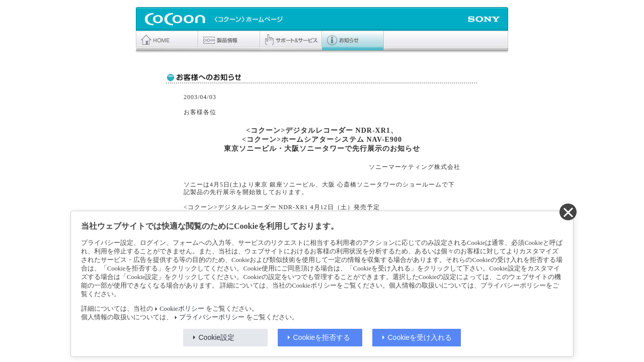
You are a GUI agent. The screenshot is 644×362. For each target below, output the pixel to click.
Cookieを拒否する (322, 337)
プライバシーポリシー (212, 317)
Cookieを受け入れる (420, 337)
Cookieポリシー (182, 309)
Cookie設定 (217, 337)
